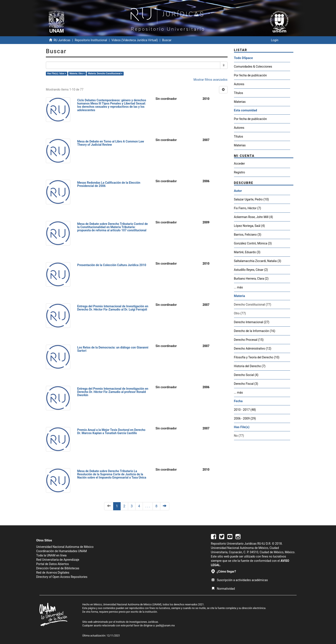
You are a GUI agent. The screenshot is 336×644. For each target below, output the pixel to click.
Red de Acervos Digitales (53, 573)
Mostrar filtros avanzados (211, 80)
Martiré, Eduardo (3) (247, 252)
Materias (240, 102)
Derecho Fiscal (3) (246, 384)
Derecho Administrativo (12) (253, 349)
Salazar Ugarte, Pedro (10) (251, 199)
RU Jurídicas (62, 40)
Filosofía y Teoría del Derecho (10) (257, 357)
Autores (239, 84)
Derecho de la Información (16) (255, 331)
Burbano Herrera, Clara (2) (251, 279)
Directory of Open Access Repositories (62, 577)
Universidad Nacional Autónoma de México (65, 547)
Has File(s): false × (57, 73)
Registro (240, 172)
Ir (224, 65)
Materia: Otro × (77, 73)
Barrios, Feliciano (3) (248, 235)
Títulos (239, 93)
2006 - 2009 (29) (245, 418)
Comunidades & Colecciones (253, 67)
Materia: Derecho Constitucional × (105, 73)
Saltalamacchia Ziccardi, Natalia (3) (258, 261)
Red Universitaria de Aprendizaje (58, 560)
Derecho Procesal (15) (249, 340)
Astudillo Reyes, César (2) (251, 270)
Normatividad (223, 589)
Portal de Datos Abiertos (52, 564)
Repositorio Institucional (91, 40)
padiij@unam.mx (165, 626)
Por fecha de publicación (250, 75)
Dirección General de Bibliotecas (58, 568)
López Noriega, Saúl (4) (250, 226)
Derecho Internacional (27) (252, 322)
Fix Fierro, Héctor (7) (248, 208)
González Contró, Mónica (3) (253, 243)
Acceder (239, 164)
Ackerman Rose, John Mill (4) (253, 217)
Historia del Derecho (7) (250, 366)
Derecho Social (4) (246, 375)
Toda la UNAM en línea (51, 555)
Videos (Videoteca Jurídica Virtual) (135, 40)
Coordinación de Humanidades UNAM (61, 551)
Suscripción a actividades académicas (240, 580)
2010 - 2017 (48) (245, 410)
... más (238, 287)
